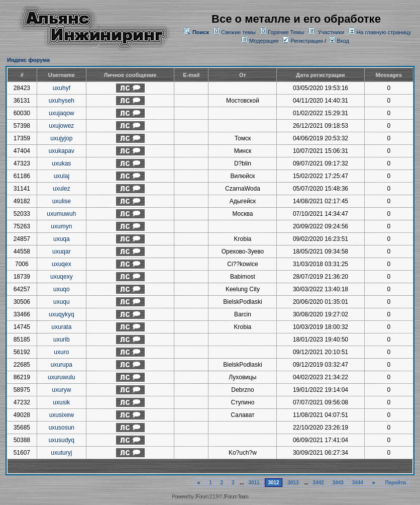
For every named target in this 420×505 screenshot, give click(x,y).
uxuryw (61, 390)
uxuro (61, 352)
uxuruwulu (62, 377)
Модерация (264, 41)
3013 (293, 483)
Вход (339, 41)
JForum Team (236, 497)
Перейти (395, 483)
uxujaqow (62, 113)
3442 (319, 483)
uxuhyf (62, 88)
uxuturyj (61, 453)
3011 (254, 483)
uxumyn (61, 226)
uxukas (61, 163)
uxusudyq (62, 440)
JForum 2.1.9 (206, 497)
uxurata (61, 327)
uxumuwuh (61, 214)
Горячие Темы (286, 32)
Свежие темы (238, 32)
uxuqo (62, 289)
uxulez (62, 189)
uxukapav (62, 151)
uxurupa (62, 365)
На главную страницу (384, 32)
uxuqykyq (62, 314)
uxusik (61, 402)
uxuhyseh (62, 101)
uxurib (62, 340)
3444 (358, 483)
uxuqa (62, 239)
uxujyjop (61, 138)
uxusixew (62, 415)
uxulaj (62, 176)
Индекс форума (28, 60)
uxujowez (61, 126)
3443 (338, 483)
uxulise (62, 201)
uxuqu (62, 302)
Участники (331, 32)
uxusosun (62, 428)
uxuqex (62, 264)
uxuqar (62, 251)
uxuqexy (62, 277)
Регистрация (303, 41)
